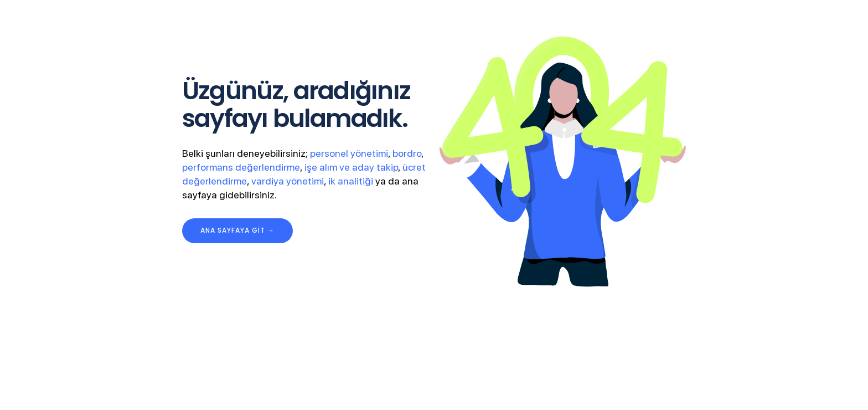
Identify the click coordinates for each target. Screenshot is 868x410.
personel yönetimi (349, 153)
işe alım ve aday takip (351, 167)
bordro (407, 153)
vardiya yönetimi (288, 181)
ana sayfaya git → (237, 230)
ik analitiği (351, 181)
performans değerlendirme (241, 167)
